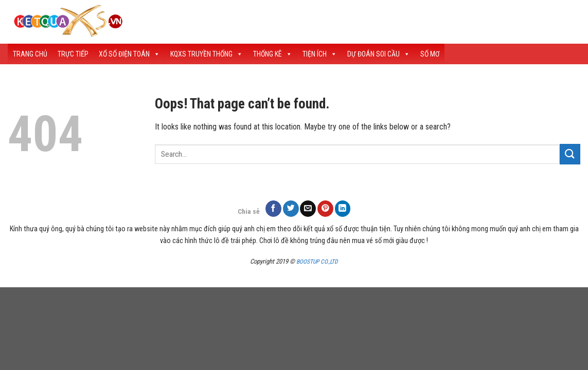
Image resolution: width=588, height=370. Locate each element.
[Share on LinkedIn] (343, 208)
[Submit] (570, 154)
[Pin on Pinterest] (325, 208)
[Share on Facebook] (273, 208)
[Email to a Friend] (308, 208)
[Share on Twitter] (291, 208)
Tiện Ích (320, 54)
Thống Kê (273, 54)
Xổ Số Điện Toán (129, 54)
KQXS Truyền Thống (207, 54)
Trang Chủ (30, 54)
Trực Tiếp (73, 54)
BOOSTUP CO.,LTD (317, 262)
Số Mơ (430, 54)
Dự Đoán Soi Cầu (379, 54)
